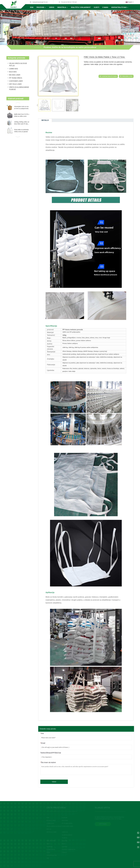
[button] (18, 102)
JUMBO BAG (14, 69)
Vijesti (97, 7)
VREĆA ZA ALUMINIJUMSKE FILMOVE (19, 88)
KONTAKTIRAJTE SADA (109, 76)
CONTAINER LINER (16, 81)
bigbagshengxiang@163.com (40, 2)
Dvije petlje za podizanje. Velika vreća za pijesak (22, 131)
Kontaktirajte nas (120, 7)
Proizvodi (41, 7)
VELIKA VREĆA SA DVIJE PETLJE (18, 65)
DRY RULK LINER (15, 84)
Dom (32, 7)
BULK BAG (79, 27)
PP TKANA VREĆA (16, 78)
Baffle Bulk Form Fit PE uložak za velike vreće (22, 115)
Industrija (63, 7)
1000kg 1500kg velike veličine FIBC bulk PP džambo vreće (22, 123)
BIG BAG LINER (15, 75)
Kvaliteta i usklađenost (81, 7)
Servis (52, 7)
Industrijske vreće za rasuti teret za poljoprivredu (21, 108)
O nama (105, 7)
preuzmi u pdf (127, 76)
